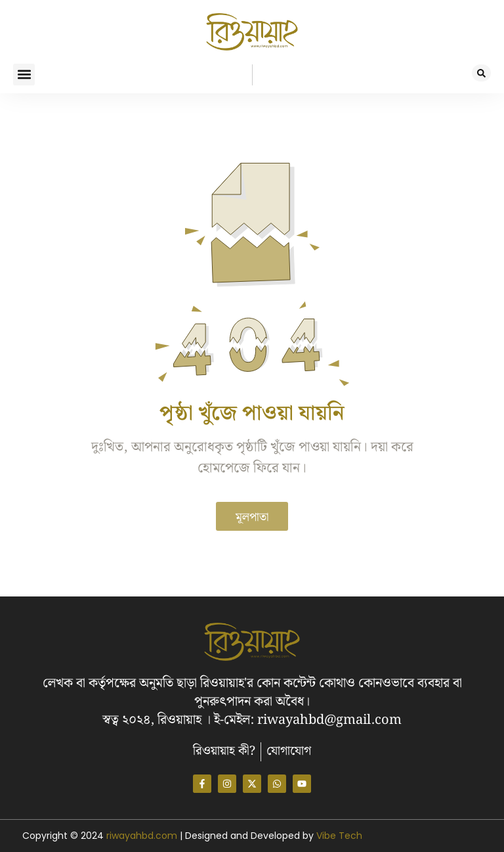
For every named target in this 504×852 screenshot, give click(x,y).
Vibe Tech (339, 836)
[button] (24, 75)
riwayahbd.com (143, 836)
